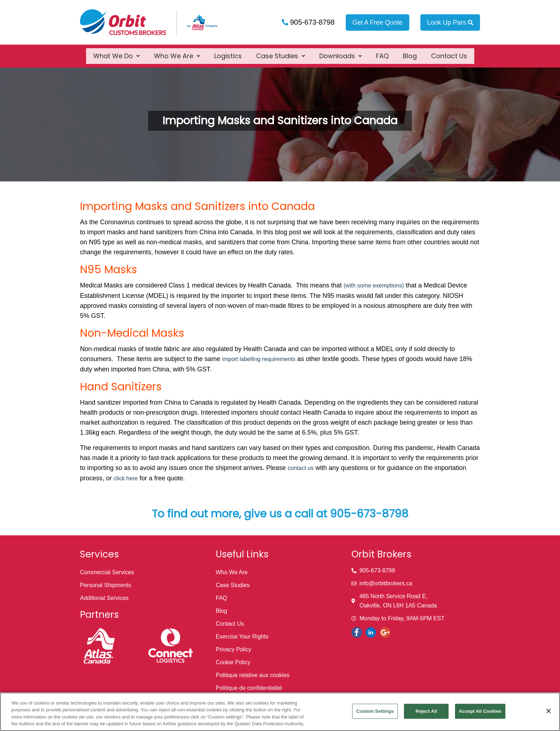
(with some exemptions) (374, 286)
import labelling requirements (259, 359)
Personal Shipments (106, 585)
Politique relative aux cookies (252, 675)
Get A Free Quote (377, 22)
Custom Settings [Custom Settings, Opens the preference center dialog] (375, 711)
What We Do (116, 52)
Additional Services (104, 598)
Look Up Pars (450, 22)
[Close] (549, 711)
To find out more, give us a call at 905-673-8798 (280, 514)
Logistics (228, 52)
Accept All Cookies (480, 711)
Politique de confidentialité (249, 688)
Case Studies (281, 52)
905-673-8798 (311, 22)
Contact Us (449, 52)
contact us (301, 468)
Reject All (426, 711)
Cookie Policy (233, 662)
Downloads (341, 52)
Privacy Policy (234, 649)
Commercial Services (107, 572)
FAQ (382, 52)
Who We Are (177, 52)
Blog (410, 52)
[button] (116, 52)
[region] (280, 712)
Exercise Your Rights (242, 637)
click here (126, 478)
